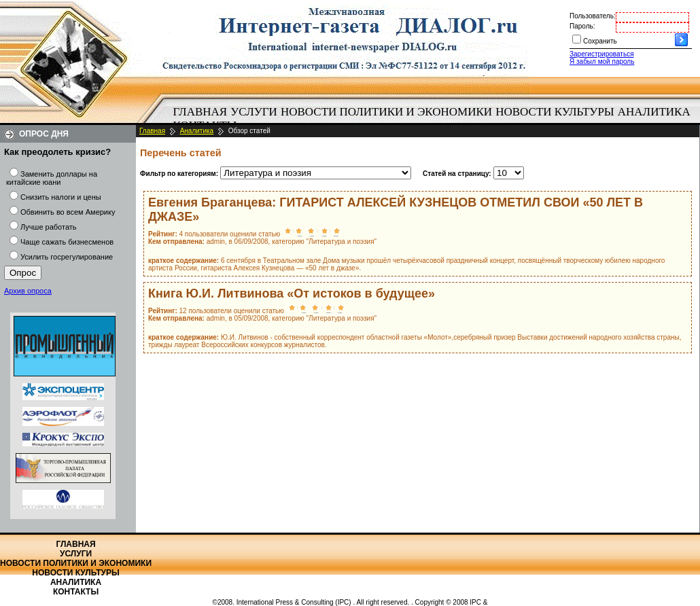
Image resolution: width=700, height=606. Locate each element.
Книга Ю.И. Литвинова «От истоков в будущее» (292, 293)
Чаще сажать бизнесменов (67, 242)
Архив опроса (28, 291)
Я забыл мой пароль (602, 61)
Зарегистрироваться (602, 54)
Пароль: (582, 26)
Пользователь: (593, 16)
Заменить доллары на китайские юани (52, 178)
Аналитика (654, 112)
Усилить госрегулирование (67, 257)
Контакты (76, 592)
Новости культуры (555, 112)
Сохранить (600, 41)
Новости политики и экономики (386, 112)
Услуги (254, 112)
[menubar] (435, 119)
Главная (200, 112)
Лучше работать (49, 227)
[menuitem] (200, 112)
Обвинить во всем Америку (68, 212)
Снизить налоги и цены (61, 197)
